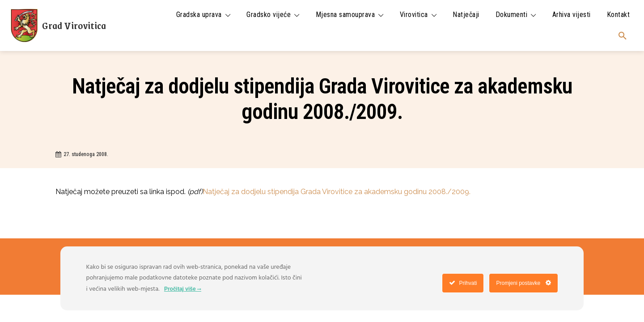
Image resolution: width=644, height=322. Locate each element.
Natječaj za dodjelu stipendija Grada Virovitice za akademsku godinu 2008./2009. (337, 192)
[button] (623, 36)
